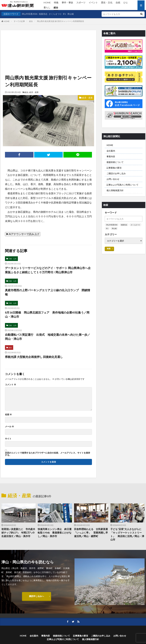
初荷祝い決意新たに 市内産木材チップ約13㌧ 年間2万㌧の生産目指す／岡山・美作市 (18, 533)
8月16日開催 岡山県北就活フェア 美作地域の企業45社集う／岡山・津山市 (47, 315)
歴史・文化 (107, 2)
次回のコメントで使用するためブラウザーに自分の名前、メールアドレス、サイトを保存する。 (48, 454)
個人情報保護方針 (115, 190)
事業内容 (111, 156)
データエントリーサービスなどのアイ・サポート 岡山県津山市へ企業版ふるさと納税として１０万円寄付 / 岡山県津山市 (48, 270)
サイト (8, 439)
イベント (93, 2)
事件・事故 (67, 2)
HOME (47, 2)
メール (9, 426)
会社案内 (111, 151)
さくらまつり (55, 14)
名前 (8, 414)
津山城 (70, 14)
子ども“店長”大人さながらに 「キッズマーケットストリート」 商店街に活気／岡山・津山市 (127, 534)
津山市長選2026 (30, 14)
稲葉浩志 (43, 14)
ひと (126, 2)
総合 (56, 7)
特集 (56, 2)
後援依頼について (115, 162)
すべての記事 (19, 21)
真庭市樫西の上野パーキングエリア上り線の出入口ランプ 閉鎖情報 (48, 292)
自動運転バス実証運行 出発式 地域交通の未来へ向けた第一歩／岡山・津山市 (48, 337)
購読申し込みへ (37, 596)
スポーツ (81, 2)
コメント (10, 385)
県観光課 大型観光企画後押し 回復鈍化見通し (34, 357)
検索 (109, 249)
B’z (64, 14)
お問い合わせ (113, 179)
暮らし (47, 7)
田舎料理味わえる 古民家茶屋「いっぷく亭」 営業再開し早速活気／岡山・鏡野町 (91, 533)
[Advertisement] (48, 45)
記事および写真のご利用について (123, 185)
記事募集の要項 (114, 168)
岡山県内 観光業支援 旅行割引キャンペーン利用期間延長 (61, 21)
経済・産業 (34, 92)
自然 (118, 2)
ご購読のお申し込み (116, 173)
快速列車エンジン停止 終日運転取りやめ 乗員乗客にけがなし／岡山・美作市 (55, 533)
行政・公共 (13, 259)
